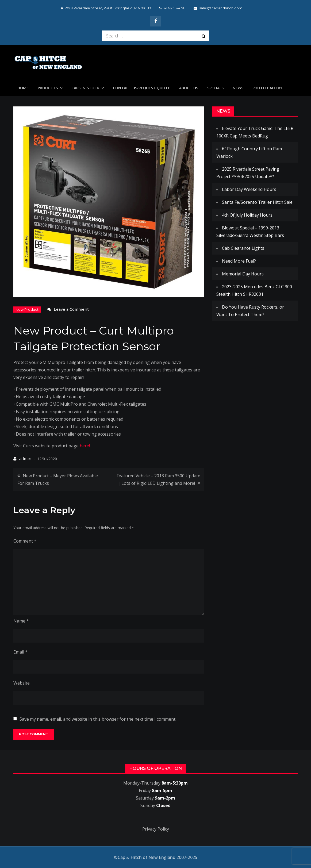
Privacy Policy (156, 829)
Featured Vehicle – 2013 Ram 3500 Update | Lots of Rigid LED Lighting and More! (158, 479)
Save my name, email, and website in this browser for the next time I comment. (98, 719)
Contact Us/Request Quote (141, 88)
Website (22, 683)
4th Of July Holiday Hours (247, 215)
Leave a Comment (71, 309)
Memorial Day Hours (243, 274)
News (238, 88)
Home (23, 88)
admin (25, 459)
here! (85, 446)
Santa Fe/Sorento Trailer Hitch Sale (257, 202)
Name (21, 621)
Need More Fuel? (239, 261)
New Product (27, 309)
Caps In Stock (85, 88)
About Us (189, 88)
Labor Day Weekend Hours (249, 189)
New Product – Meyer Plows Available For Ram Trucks (58, 479)
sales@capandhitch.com (218, 8)
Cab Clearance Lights (243, 248)
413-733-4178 (172, 8)
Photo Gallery (267, 88)
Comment (25, 541)
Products (48, 88)
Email (20, 652)
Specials (215, 88)
